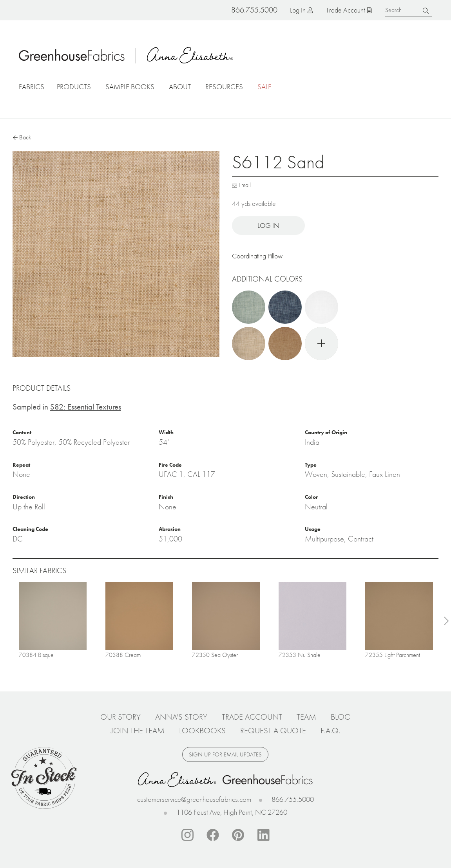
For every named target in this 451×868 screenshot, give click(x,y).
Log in (298, 10)
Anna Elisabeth (190, 55)
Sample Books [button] (130, 87)
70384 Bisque (36, 655)
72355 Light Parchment (393, 655)
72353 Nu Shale (300, 655)
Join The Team (138, 731)
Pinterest (238, 835)
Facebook (213, 835)
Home (72, 55)
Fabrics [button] (32, 87)
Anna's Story (181, 717)
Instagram (187, 835)
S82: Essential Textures (86, 407)
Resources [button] (224, 87)
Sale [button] (264, 87)
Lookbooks (202, 731)
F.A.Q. (330, 731)
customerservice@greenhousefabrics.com (194, 799)
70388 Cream (123, 655)
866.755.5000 (293, 799)
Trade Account (345, 10)
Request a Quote (273, 731)
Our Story (120, 717)
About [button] (180, 87)
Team (306, 717)
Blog (341, 717)
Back (25, 137)
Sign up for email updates (225, 754)
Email (245, 185)
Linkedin (264, 835)
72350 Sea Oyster (215, 655)
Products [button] (74, 87)
